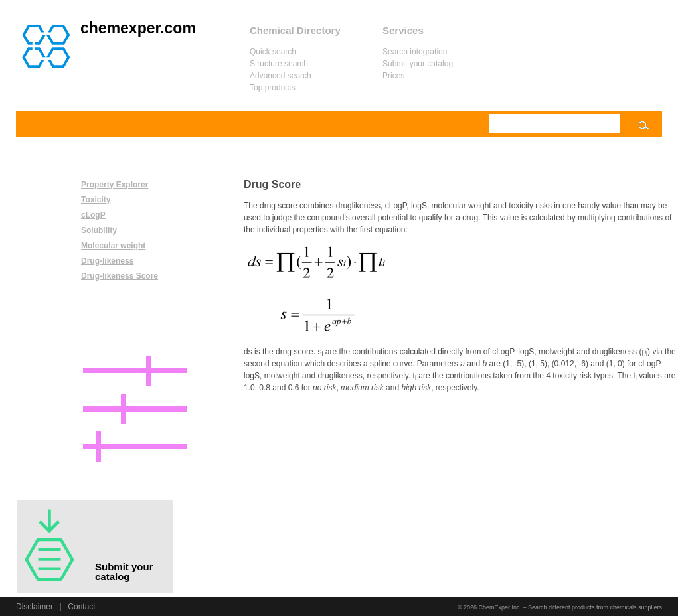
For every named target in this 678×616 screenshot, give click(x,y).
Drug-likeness (107, 261)
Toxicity (96, 200)
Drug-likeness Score (120, 276)
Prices (393, 76)
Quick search (273, 52)
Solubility (99, 230)
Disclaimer (35, 607)
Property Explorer (115, 185)
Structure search (279, 64)
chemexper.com (138, 28)
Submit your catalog (418, 64)
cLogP (93, 215)
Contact (81, 607)
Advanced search (281, 76)
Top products (273, 88)
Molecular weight (113, 246)
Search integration (415, 52)
